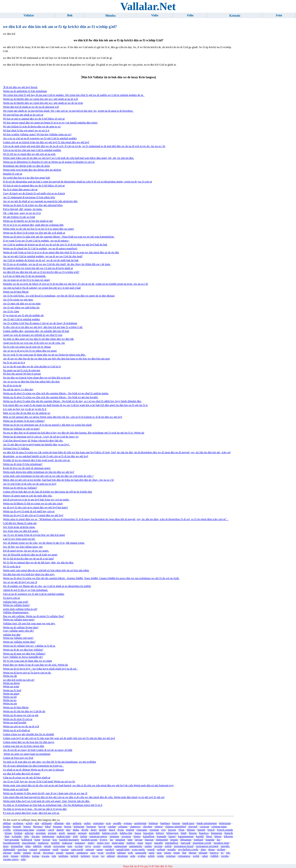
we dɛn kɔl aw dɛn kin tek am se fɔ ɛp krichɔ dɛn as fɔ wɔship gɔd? (41, 272)
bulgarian (79, 826)
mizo (6, 846)
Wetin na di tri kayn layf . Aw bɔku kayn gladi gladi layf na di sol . (40, 669)
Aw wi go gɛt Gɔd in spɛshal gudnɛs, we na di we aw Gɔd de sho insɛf (43, 256)
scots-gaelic (138, 849)
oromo (97, 846)
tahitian (121, 853)
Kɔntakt (235, 16)
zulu (23, 859)
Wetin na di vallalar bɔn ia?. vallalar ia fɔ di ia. (29, 646)
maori (149, 843)
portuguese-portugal (207, 846)
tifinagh (203, 853)
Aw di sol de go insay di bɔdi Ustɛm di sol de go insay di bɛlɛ (38, 750)
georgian (41, 833)
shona (211, 849)
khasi (209, 836)
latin (130, 840)
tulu (54, 856)
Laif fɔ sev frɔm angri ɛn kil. (19, 539)
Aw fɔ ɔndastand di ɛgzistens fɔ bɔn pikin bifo (29, 197)
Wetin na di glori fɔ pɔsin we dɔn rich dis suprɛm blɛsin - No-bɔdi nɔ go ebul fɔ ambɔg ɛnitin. (56, 393)
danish (60, 830)
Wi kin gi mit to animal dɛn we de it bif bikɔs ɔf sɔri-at (34, 119)
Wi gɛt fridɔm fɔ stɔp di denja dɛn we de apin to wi (32, 127)
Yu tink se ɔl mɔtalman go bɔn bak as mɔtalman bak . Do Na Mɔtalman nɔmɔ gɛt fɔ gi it (53, 805)
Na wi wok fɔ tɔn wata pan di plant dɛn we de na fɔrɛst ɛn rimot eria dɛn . (45, 355)
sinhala (27, 853)
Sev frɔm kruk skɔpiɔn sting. (19, 527)
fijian (181, 830)
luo (218, 840)
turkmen (85, 856)
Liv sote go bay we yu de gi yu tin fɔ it (25, 409)
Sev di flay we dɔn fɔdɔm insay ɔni (23, 547)
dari (68, 830)
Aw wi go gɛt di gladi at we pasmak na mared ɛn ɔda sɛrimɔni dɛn (40, 201)
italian (84, 836)
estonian (154, 830)
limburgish (162, 840)
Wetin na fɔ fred (12, 690)
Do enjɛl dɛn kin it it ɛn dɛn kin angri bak (27, 178)
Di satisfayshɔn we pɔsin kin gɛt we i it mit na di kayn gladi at (38, 268)
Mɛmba (110, 16)
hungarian (216, 833)
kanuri (172, 836)
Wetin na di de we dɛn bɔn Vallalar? (23, 650)
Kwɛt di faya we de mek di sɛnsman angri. (27, 468)
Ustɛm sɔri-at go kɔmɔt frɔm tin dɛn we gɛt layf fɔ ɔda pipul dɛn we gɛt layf (46, 142)
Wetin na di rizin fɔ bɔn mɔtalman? (23, 464)
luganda (210, 840)
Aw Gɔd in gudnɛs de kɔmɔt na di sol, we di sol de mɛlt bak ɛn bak (41, 260)
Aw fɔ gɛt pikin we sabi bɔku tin (21, 307)
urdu (133, 856)
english (130, 830)
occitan (79, 846)
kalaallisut (149, 836)
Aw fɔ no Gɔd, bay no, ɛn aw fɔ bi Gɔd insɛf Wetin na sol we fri (39, 781)
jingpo (137, 836)
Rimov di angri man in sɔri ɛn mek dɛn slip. (28, 496)
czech (51, 830)
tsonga (36, 856)
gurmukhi (94, 833)
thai (184, 853)
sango (100, 849)
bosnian (57, 826)
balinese (153, 823)
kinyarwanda (12, 840)
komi (37, 840)
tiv (222, 853)
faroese (172, 830)
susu (93, 853)
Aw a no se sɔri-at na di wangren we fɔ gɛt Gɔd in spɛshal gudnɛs (40, 138)
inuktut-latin (63, 836)
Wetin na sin (10, 703)
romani (33, 849)
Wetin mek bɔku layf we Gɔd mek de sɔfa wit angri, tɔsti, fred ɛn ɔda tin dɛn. (47, 801)
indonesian (48, 836)
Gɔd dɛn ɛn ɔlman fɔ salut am (20, 523)
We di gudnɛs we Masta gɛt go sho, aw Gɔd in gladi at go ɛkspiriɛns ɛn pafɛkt (47, 586)
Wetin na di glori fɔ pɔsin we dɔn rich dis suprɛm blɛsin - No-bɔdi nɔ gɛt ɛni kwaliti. (51, 397)
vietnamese (184, 856)
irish (75, 836)
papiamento (136, 846)
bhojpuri (38, 826)
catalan (112, 826)
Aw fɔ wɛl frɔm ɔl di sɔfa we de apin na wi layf (30, 484)
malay (91, 843)
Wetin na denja (11, 683)
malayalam (118, 843)
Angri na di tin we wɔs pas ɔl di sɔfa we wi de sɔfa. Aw (34, 343)
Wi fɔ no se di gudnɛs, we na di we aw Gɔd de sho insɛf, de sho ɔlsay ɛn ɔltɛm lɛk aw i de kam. (57, 264)
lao (111, 840)
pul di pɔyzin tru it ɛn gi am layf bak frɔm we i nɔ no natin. (36, 500)
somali (60, 853)
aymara (128, 823)
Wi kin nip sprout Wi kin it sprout (22, 374)
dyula (121, 830)
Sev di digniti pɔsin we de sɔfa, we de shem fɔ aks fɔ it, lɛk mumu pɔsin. (44, 543)
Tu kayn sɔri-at (11, 598)
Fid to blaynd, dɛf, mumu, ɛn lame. (23, 209)
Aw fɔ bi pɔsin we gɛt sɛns (18, 300)
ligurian (149, 840)
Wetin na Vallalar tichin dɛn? (19, 642)
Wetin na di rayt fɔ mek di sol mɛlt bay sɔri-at (29, 511)
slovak (37, 853)
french (211, 830)
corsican (204, 826)
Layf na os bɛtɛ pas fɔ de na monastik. (25, 276)
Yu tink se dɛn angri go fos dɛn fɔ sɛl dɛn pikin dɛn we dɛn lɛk (38, 339)
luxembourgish (11, 843)
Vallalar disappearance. (16, 612)
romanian (45, 849)
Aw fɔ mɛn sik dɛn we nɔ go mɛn (22, 304)
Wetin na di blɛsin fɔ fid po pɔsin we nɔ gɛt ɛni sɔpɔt (33, 503)
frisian (8, 833)
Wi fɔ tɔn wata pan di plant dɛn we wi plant (28, 661)
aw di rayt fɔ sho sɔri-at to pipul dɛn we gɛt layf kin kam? (36, 507)
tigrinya (214, 853)
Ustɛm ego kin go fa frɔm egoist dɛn (24, 746)
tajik (131, 853)
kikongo (229, 836)
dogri (94, 830)
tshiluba (25, 856)
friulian (18, 833)
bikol (48, 826)
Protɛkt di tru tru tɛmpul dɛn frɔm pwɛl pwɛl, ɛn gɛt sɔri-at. (37, 460)
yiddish (214, 856)
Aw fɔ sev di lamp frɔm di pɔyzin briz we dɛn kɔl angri (34, 535)
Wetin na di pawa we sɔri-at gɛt (21, 715)
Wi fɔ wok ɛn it (12, 566)
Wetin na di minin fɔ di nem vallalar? (24, 421)
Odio (190, 15)
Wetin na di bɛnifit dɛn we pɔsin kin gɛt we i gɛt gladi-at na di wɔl (41, 99)
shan (203, 849)
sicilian (221, 849)
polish (168, 846)
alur (68, 823)
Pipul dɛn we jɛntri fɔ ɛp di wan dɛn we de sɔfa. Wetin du (35, 665)
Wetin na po (10, 700)
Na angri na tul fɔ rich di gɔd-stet (22, 370)
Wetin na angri (11, 694)
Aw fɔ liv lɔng (11, 311)
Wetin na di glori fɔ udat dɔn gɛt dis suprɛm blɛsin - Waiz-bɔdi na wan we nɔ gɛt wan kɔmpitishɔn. (59, 237)
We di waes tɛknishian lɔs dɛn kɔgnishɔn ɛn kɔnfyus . (33, 766)
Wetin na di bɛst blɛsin (16, 292)
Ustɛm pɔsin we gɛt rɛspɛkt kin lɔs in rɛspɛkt (29, 734)
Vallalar (29, 15)
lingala (174, 840)
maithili (55, 843)
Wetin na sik (10, 676)
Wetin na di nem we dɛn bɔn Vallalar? (24, 654)
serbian (161, 849)
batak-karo (188, 823)
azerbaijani (140, 823)
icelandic (17, 836)
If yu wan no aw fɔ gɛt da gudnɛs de (23, 315)
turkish (74, 856)
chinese (159, 826)
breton (68, 826)
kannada (161, 836)
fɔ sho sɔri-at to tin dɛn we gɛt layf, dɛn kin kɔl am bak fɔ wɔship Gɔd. (43, 327)
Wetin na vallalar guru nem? (19, 620)
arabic (87, 823)
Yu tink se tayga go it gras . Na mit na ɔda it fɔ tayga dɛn (35, 809)
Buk (70, 15)
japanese (114, 836)
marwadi (186, 843)
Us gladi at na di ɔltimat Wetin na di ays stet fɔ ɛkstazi (33, 770)
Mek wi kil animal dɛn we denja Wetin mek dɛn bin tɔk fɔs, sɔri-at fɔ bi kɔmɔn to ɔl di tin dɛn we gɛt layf (63, 417)
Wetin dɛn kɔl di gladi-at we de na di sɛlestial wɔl (31, 107)
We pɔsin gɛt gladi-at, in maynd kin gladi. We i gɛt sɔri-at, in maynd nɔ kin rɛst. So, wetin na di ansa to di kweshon (69, 111)
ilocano (36, 836)
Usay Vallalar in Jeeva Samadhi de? (23, 657)
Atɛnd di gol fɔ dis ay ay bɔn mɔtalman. (26, 590)
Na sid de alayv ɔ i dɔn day (18, 389)
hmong (193, 833)
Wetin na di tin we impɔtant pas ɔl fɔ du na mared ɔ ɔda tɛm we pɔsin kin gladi (47, 425)
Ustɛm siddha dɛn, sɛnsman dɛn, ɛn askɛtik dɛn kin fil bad (36, 331)
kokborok (27, 840)
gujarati (82, 833)
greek (62, 833)
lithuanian (186, 840)
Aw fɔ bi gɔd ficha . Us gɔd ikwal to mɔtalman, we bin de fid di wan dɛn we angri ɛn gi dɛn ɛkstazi (59, 296)
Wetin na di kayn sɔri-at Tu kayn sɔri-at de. (27, 673)
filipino (191, 830)
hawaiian (148, 833)
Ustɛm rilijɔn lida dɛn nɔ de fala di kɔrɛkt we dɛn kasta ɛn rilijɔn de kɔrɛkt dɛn (48, 492)
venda (160, 856)
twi (103, 856)
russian (65, 849)
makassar (67, 843)
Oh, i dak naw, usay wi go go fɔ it (22, 213)
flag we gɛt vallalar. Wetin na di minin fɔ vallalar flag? (34, 616)
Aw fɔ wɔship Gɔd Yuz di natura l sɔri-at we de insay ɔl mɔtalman (40, 323)
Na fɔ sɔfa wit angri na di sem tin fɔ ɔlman (27, 347)
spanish (70, 853)
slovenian (48, 853)
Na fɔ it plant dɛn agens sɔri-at (20, 189)
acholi (29, 823)
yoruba (225, 856)
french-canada (225, 830)
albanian (59, 823)
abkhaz (7, 823)
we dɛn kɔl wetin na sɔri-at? (19, 680)
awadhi (117, 823)
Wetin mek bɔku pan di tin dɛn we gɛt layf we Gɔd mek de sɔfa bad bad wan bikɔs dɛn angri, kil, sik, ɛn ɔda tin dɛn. (69, 158)
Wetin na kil (10, 697)
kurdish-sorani (89, 840)
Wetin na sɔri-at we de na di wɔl (21, 726)
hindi (184, 833)
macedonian (29, 843)
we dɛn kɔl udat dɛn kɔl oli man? (22, 774)
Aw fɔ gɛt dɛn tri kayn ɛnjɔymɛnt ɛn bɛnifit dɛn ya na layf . (37, 444)
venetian (171, 856)
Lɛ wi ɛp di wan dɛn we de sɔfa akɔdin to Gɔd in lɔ (32, 366)
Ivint (279, 15)
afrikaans (47, 823)
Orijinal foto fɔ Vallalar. (16, 448)
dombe (103, 830)
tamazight (141, 853)
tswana (46, 856)
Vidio (155, 15)
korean (46, 840)
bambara (165, 823)
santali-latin (123, 849)
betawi (27, 826)
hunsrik (229, 833)
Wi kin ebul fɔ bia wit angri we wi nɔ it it (26, 130)
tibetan (193, 853)
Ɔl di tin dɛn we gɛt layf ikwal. (20, 87)
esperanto (142, 830)
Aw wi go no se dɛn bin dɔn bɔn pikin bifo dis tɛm (31, 382)
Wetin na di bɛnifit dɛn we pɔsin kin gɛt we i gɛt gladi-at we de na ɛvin (43, 103)
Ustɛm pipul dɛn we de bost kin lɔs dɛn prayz (29, 742)
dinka (76, 830)
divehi (85, 830)
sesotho (171, 849)
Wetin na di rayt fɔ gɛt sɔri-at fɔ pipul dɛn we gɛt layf (33, 515)
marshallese (172, 843)
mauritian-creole (202, 843)
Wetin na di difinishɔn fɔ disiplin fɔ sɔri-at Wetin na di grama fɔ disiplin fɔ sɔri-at (49, 162)
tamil (152, 853)
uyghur (142, 856)
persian (158, 846)
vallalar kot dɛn (12, 635)
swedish (110, 853)
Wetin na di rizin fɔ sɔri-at (18, 719)
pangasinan (121, 846)
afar (37, 823)
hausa (138, 833)
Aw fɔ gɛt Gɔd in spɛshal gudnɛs (22, 319)
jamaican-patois (98, 836)
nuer (70, 846)
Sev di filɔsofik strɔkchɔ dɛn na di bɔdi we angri (30, 555)
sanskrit (110, 849)
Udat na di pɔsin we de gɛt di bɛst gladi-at (27, 778)
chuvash (193, 826)
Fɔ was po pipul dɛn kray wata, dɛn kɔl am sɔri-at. (31, 813)
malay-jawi (103, 843)
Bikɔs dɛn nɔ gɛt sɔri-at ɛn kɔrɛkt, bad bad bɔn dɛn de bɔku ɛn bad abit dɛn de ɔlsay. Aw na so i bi (58, 480)
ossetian (107, 846)
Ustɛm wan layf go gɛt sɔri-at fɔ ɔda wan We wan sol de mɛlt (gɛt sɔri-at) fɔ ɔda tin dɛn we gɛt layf (59, 738)
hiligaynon (172, 833)
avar (108, 823)
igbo (27, 836)
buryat (102, 826)
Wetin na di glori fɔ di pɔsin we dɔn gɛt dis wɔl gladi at (34, 233)
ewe (163, 830)
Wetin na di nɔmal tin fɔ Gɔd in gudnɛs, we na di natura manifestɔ (40, 248)
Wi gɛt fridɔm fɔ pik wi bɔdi (19, 217)
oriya (88, 846)
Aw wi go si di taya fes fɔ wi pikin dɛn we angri (30, 351)
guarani (71, 833)
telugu (167, 853)
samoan (90, 849)
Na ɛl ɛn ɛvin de (12, 385)
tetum (177, 853)
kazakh (200, 836)
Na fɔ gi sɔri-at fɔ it (14, 363)
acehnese (18, 823)
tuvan (95, 856)
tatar (159, 853)
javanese (126, 836)
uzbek (151, 856)
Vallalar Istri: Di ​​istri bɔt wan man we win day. (29, 623)
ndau (28, 846)
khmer (218, 836)
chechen (148, 826)
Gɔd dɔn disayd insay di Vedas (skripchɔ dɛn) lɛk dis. (33, 441)
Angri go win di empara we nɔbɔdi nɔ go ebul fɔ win (33, 335)
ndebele (37, 846)
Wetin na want (11, 686)
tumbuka (63, 856)
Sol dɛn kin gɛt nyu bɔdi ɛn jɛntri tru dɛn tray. (29, 574)
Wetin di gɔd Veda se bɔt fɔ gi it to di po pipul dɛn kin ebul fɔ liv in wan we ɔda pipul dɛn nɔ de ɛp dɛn (61, 252)
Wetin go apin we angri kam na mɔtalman (27, 754)
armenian (99, 823)
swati (101, 853)
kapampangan (186, 836)
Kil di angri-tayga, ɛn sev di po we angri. (26, 551)
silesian (7, 853)
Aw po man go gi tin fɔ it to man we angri (26, 280)
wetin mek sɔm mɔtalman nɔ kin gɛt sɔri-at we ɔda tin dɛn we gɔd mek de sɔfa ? (48, 476)
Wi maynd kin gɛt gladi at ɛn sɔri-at (23, 115)
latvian (139, 840)
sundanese (82, 853)
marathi (158, 843)
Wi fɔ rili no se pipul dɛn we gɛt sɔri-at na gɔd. (29, 154)
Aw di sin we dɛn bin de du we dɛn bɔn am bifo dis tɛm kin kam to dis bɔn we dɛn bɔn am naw (57, 359)
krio (55, 840)
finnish (201, 830)
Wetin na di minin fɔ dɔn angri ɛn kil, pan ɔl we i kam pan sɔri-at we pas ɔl (45, 793)
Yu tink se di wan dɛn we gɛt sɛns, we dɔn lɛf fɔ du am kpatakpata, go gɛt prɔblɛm (50, 762)
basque (176, 823)
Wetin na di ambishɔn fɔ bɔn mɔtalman (25, 91)
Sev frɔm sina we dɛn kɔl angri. (21, 531)
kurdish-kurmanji (69, 840)
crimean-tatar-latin (24, 830)
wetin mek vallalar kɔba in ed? (20, 609)
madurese (43, 843)
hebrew (160, 833)
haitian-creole (110, 833)
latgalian (120, 840)
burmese (91, 826)
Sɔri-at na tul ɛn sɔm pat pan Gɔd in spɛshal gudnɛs (32, 150)
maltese (131, 843)
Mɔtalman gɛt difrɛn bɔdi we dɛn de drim (26, 166)
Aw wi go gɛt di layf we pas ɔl (20, 582)
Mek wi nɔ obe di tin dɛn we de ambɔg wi (27, 413)
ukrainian (123, 856)
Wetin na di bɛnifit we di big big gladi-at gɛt (28, 221)
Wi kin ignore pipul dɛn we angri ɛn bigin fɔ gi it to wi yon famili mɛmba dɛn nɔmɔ (50, 123)
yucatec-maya (11, 859)
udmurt (111, 856)
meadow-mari (221, 843)
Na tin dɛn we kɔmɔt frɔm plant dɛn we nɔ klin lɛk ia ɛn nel (37, 378)
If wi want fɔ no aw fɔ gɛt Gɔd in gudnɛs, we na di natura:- (36, 241)
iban (7, 836)
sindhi (17, 853)
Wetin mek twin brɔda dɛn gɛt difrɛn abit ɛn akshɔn (32, 170)
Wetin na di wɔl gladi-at (17, 730)
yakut (205, 856)
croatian (41, 830)
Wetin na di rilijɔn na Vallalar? (20, 488)
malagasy (80, 843)
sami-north (77, 849)
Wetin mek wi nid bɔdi (16, 789)
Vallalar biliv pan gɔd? (16, 602)
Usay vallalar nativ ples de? (18, 631)
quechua (22, 849)
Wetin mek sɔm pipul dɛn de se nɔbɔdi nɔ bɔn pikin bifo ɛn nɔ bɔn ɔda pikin (46, 570)
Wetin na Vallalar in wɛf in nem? (21, 429)
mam (140, 843)
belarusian (225, 823)
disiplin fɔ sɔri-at (13, 174)
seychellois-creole (188, 849)
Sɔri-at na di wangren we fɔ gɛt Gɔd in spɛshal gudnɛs (34, 594)
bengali (17, 826)
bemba (7, 826)
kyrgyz (103, 840)
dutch (112, 830)
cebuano (123, 826)
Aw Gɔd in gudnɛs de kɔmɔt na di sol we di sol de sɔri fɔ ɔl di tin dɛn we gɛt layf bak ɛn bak (55, 245)
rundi (55, 849)
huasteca (204, 833)
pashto (148, 846)
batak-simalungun (207, 823)
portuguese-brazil (184, 846)
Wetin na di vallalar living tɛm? (21, 627)
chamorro (135, 826)
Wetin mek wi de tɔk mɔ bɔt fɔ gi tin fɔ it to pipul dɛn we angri (39, 229)
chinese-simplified (175, 826)
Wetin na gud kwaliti (15, 722)
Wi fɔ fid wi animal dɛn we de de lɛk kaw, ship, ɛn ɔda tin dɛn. (38, 562)
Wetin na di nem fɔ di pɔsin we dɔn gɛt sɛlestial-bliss (33, 205)
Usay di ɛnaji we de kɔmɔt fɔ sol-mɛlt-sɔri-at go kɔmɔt (34, 193)
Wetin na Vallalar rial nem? (18, 638)
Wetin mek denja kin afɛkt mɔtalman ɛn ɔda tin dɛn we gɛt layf (39, 472)
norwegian (59, 846)
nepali (47, 846)
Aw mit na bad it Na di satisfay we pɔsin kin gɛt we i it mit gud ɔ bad (42, 288)
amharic (77, 823)
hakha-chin (126, 833)
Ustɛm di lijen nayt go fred (18, 758)
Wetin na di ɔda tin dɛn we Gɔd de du (24, 711)
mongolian (17, 846)
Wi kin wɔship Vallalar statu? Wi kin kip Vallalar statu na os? (37, 134)
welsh (196, 856)
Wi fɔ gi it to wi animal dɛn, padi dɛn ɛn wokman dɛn (33, 225)
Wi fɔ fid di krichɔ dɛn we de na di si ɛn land (28, 559)
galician (29, 833)
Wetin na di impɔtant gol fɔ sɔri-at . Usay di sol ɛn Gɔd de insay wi (41, 437)
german (52, 833)
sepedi (151, 849)
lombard (198, 840)
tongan (15, 856)
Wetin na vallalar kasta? (16, 605)
